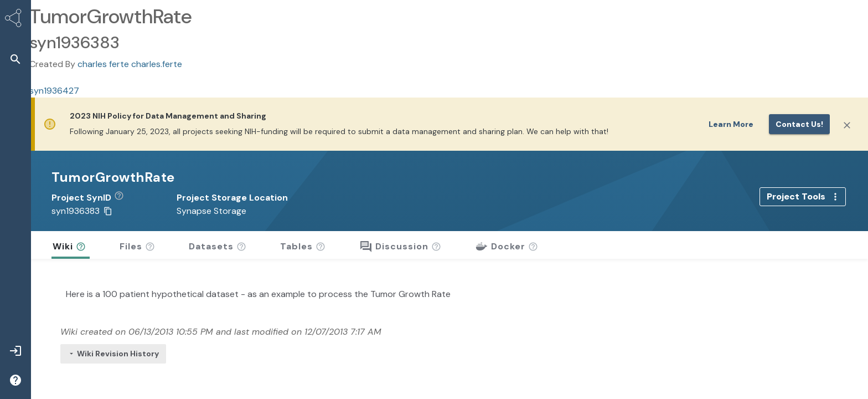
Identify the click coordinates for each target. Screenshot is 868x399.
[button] (123, 198)
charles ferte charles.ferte (130, 64)
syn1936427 (54, 91)
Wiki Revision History (113, 354)
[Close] (847, 125)
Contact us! (799, 124)
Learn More (731, 124)
